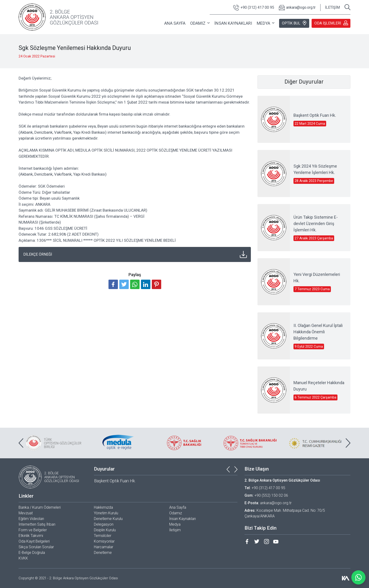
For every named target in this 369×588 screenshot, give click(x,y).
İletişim (175, 530)
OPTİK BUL (294, 23)
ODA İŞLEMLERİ (331, 23)
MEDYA (263, 23)
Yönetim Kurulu (106, 513)
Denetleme (103, 553)
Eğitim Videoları (31, 519)
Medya (175, 524)
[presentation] (21, 443)
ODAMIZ (198, 23)
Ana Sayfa (178, 507)
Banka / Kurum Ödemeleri (40, 507)
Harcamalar (104, 547)
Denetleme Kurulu (108, 519)
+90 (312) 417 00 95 (254, 8)
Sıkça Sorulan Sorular (36, 547)
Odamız (176, 513)
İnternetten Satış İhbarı (37, 524)
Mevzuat (26, 513)
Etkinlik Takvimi (31, 536)
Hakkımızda (103, 507)
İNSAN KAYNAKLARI (233, 23)
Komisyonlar (104, 541)
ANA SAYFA (175, 23)
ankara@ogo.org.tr (297, 8)
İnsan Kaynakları (182, 519)
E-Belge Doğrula (32, 553)
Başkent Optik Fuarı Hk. (115, 481)
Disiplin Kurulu (105, 530)
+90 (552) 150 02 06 (271, 495)
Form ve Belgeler (33, 530)
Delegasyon (104, 524)
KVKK (23, 558)
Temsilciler (103, 536)
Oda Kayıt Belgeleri (34, 541)
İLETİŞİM (332, 7)
